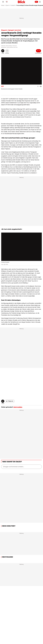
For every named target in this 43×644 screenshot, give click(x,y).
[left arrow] (41, 86)
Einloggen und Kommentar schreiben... (14, 467)
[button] (10, 401)
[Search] (7, 2)
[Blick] (22, 2)
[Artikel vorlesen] (7, 51)
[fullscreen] (21, 71)
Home (3, 5)
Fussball (13, 5)
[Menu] (3, 2)
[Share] (3, 51)
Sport (7, 5)
